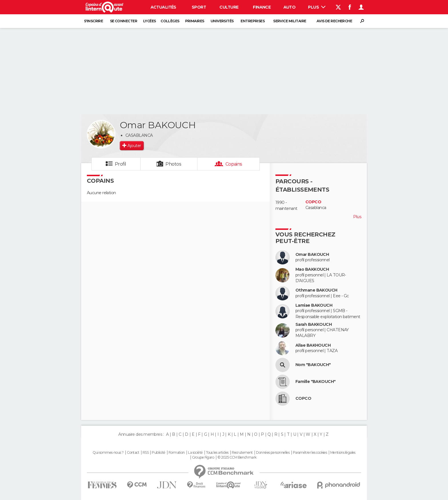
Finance (262, 7)
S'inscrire (93, 21)
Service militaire (290, 21)
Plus (317, 7)
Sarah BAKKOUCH (314, 325)
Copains (234, 164)
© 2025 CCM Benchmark (237, 457)
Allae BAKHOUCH (313, 345)
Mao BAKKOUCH (312, 269)
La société (195, 453)
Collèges (170, 21)
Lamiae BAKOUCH (314, 305)
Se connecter (124, 21)
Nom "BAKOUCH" (313, 365)
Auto (290, 7)
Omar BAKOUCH (312, 255)
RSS (146, 453)
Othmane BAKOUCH (316, 290)
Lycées (150, 21)
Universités (222, 21)
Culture (229, 7)
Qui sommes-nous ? (108, 453)
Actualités (163, 7)
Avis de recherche (334, 21)
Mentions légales (343, 453)
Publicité (158, 453)
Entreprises (253, 21)
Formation (177, 453)
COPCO (313, 202)
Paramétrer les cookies (310, 453)
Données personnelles (273, 453)
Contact (133, 453)
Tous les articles (217, 453)
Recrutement (242, 453)
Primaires (195, 21)
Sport (199, 7)
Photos (173, 164)
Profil (121, 164)
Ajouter (134, 146)
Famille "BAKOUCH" (315, 382)
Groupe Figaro (203, 457)
